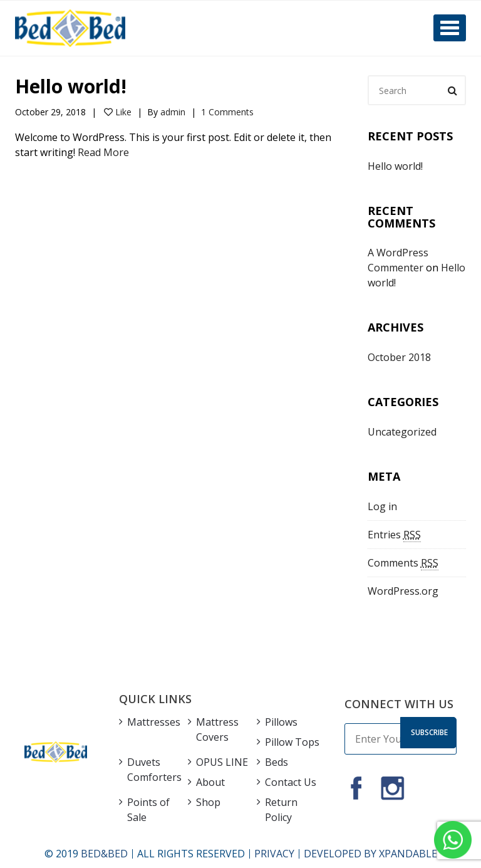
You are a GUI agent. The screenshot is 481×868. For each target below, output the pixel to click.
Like (118, 112)
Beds (277, 762)
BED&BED (104, 854)
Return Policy (281, 810)
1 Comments (227, 112)
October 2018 (399, 357)
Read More (103, 152)
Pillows (281, 722)
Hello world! (71, 86)
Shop (208, 802)
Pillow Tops (292, 742)
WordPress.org (403, 591)
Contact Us (291, 782)
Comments (403, 563)
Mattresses (154, 722)
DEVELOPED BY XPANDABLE (370, 854)
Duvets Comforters (154, 770)
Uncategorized (402, 432)
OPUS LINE (222, 762)
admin (173, 112)
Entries (394, 535)
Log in (382, 506)
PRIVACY (274, 854)
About (210, 782)
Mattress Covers (217, 729)
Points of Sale (148, 810)
